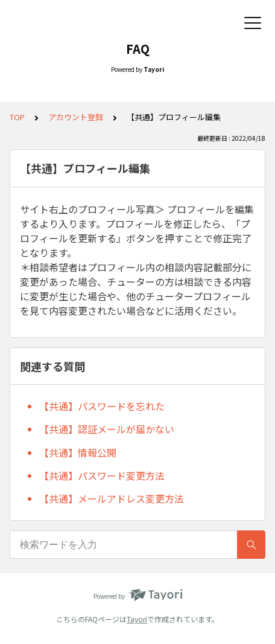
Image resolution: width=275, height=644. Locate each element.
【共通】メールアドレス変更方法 (112, 498)
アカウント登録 (76, 117)
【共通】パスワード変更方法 (102, 475)
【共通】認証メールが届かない (107, 429)
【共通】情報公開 (78, 452)
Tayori (137, 619)
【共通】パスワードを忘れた (102, 406)
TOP (17, 117)
